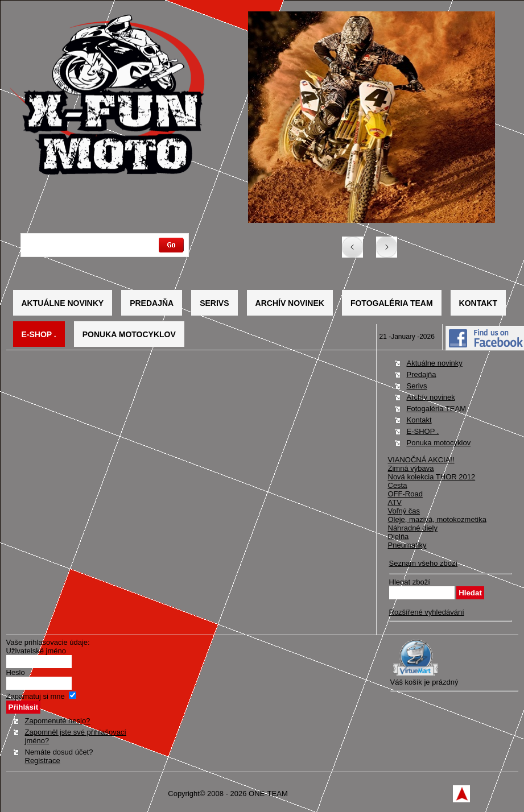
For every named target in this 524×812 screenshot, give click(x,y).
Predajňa (152, 303)
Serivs (214, 303)
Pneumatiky (407, 545)
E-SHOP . (39, 334)
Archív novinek (290, 303)
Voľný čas (404, 511)
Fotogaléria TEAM (392, 303)
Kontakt (478, 303)
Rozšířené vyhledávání (427, 612)
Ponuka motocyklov (129, 334)
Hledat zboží (410, 582)
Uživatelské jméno (36, 651)
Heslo (16, 672)
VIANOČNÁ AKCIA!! (421, 460)
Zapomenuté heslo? (58, 721)
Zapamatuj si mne (36, 696)
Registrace (43, 761)
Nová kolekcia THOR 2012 (432, 477)
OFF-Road (405, 494)
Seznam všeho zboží (424, 563)
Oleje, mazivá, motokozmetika (437, 519)
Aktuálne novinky (63, 303)
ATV (395, 502)
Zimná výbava (411, 468)
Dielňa (399, 536)
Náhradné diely (413, 528)
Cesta (398, 485)
